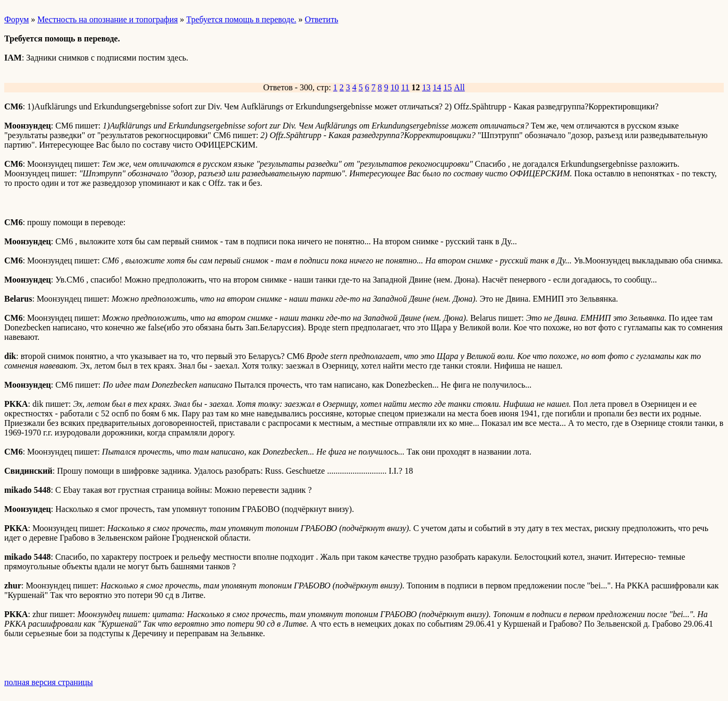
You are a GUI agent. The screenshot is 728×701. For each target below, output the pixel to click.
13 (426, 87)
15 (447, 87)
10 (395, 87)
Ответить (322, 19)
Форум (16, 19)
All (459, 87)
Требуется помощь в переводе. (242, 19)
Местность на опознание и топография (107, 19)
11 (405, 87)
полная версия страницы (49, 682)
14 (437, 87)
